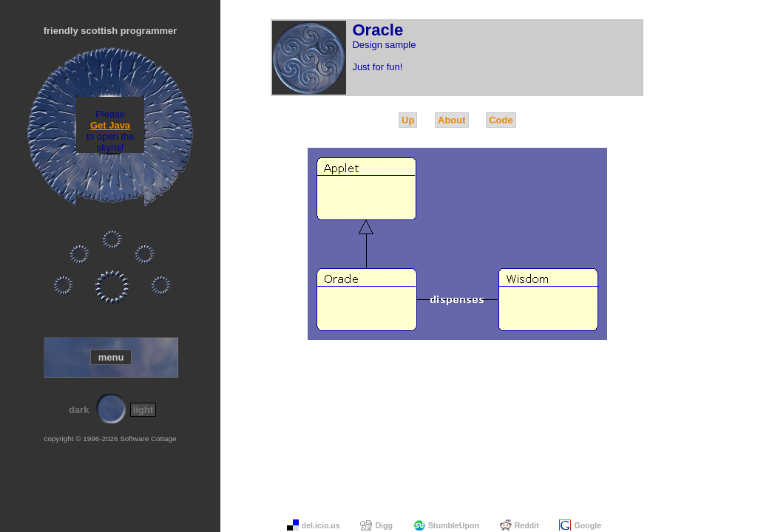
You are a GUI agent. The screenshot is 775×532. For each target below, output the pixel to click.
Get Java (110, 125)
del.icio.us (321, 525)
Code (501, 120)
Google (588, 525)
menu (111, 357)
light (143, 410)
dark (79, 410)
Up (408, 120)
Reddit (527, 525)
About (452, 120)
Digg (384, 525)
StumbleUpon (454, 525)
